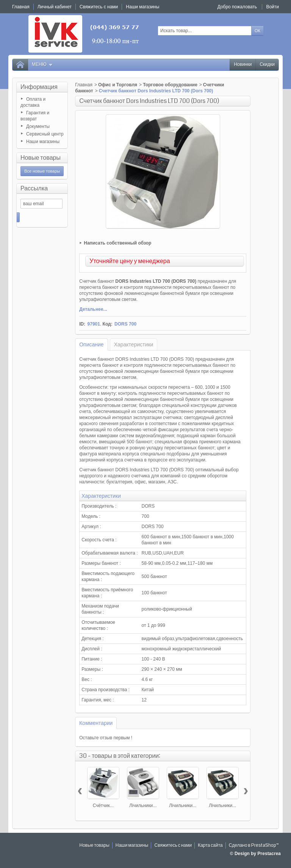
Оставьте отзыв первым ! (106, 738)
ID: (82, 324)
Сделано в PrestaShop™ (254, 845)
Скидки (267, 65)
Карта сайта (210, 845)
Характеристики (134, 344)
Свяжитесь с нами (173, 845)
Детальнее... (93, 309)
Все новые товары (42, 171)
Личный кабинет (55, 7)
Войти (272, 7)
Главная (84, 85)
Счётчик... (103, 806)
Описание (91, 344)
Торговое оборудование (170, 85)
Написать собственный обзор (117, 243)
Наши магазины (43, 142)
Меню (42, 65)
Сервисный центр (45, 134)
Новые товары (41, 158)
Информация (39, 87)
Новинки (243, 65)
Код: (108, 324)
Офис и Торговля (118, 85)
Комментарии (96, 723)
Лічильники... (143, 806)
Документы (38, 126)
